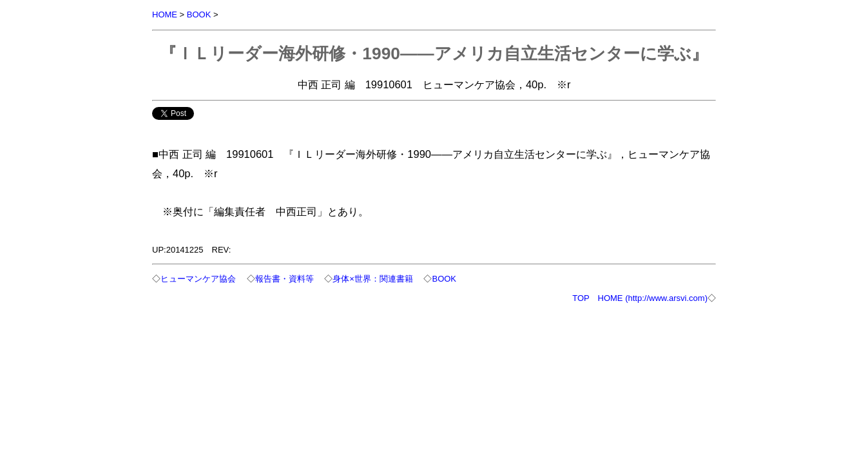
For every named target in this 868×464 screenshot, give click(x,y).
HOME (165, 15)
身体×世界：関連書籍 (373, 279)
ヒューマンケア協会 (198, 279)
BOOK (199, 15)
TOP (581, 298)
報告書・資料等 (285, 279)
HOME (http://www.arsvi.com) (653, 298)
